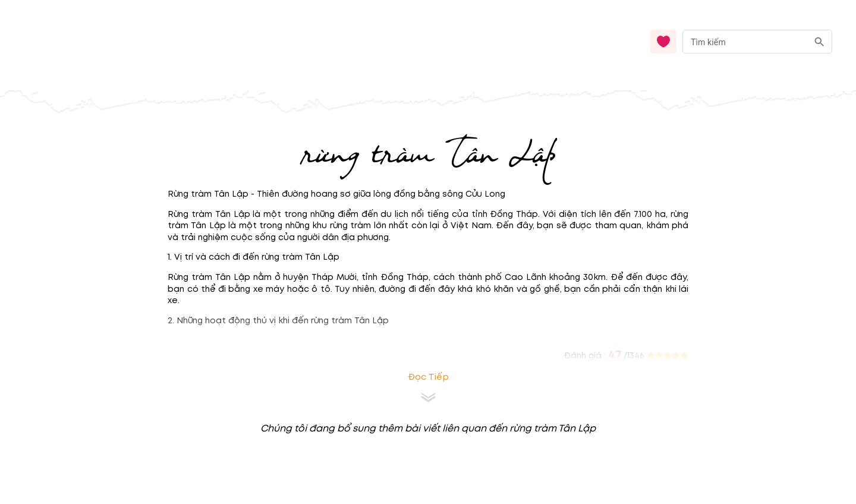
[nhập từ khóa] (745, 41)
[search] (819, 42)
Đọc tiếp (428, 377)
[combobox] (757, 42)
